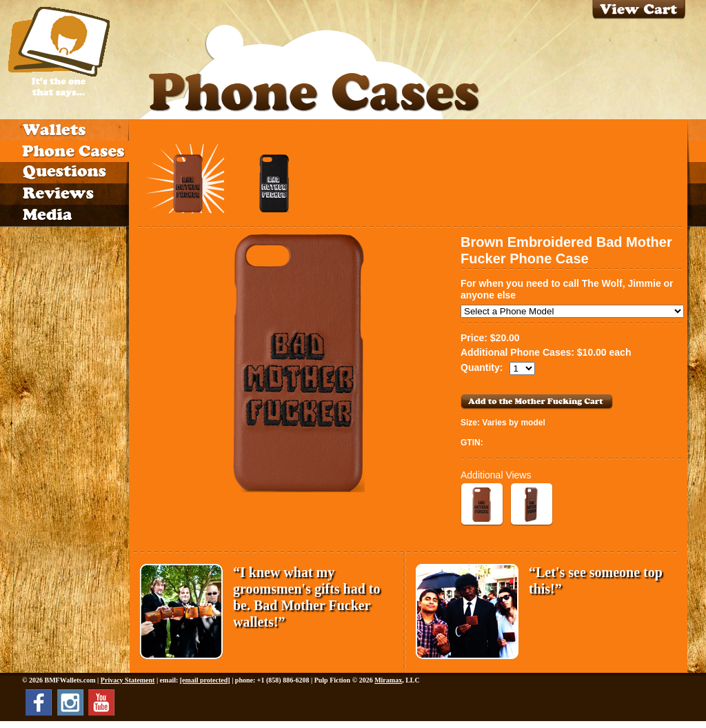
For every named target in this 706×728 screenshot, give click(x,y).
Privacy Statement (128, 680)
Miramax (388, 680)
